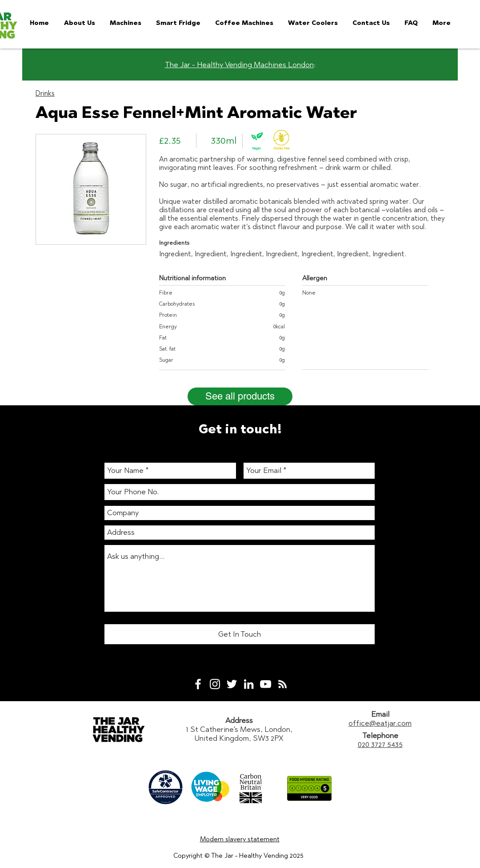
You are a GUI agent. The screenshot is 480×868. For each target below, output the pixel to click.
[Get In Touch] (240, 634)
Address (239, 720)
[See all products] (240, 396)
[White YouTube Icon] (266, 684)
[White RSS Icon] (282, 684)
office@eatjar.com (380, 723)
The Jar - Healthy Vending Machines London (239, 65)
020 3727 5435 (380, 744)
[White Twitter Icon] (232, 684)
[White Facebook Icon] (198, 684)
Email (380, 714)
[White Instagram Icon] (215, 684)
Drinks (45, 93)
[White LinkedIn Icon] (249, 684)
